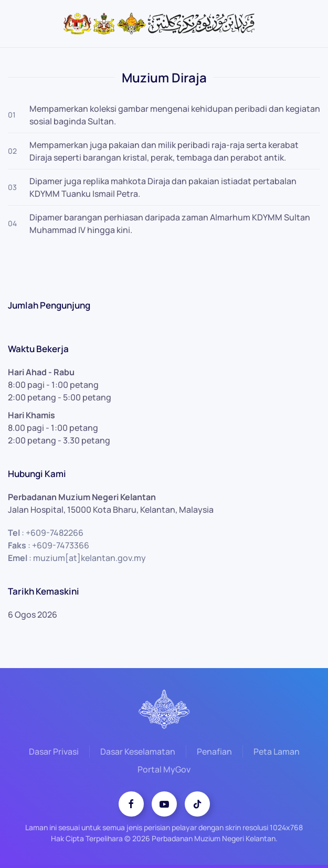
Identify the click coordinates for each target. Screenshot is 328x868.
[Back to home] (164, 24)
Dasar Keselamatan (138, 753)
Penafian (214, 753)
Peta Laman (277, 753)
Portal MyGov (164, 771)
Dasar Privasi (54, 753)
